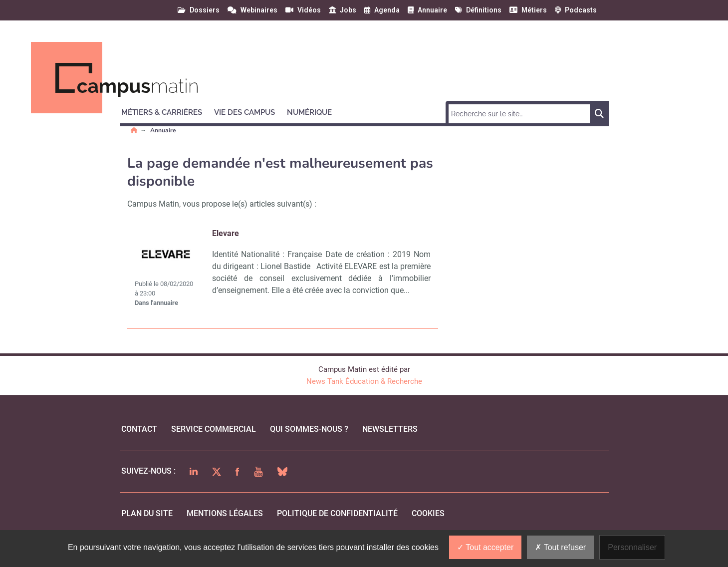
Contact (139, 429)
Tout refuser (560, 547)
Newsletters (390, 429)
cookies (428, 513)
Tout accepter (485, 547)
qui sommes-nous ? (309, 429)
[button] (166, 111)
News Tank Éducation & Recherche (364, 381)
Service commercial (214, 429)
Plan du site (147, 513)
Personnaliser (632, 547)
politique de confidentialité (337, 513)
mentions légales (225, 513)
